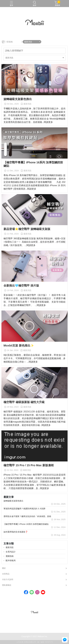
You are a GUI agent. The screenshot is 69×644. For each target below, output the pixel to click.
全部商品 (6, 574)
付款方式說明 (8, 579)
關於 (4, 568)
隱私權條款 (7, 585)
